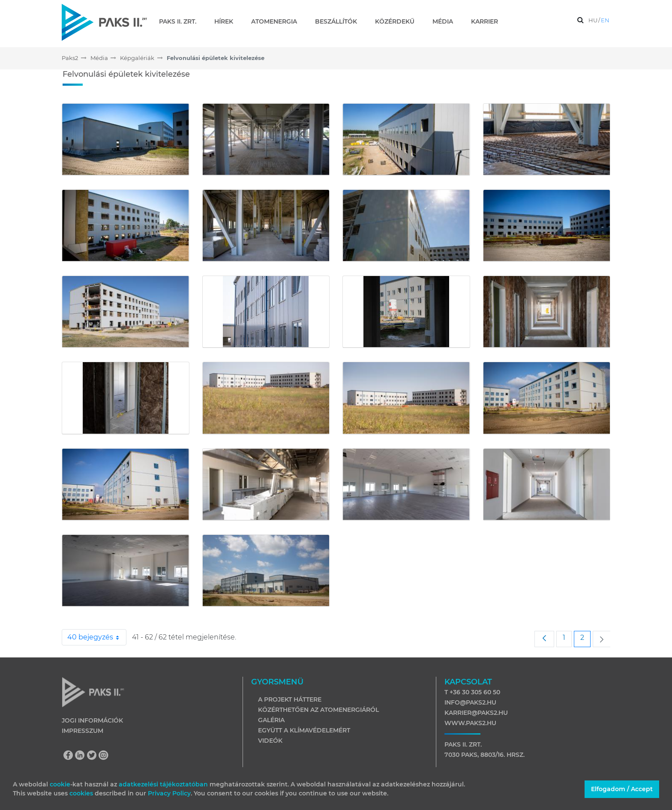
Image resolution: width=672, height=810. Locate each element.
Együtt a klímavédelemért (304, 730)
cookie (60, 784)
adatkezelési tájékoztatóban (163, 784)
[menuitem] (181, 21)
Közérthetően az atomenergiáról (318, 710)
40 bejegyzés (97, 637)
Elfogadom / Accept (622, 789)
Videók (270, 741)
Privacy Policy (169, 793)
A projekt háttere (290, 699)
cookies (82, 793)
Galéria (271, 720)
